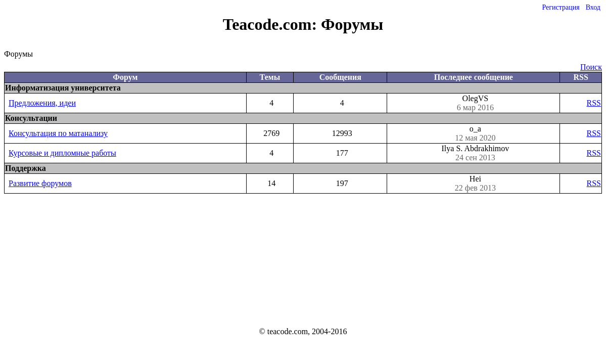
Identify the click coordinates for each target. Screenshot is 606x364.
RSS (594, 103)
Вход (593, 7)
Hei (475, 184)
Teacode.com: (272, 24)
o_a (475, 133)
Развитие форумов (40, 183)
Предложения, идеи (42, 103)
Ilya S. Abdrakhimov (475, 153)
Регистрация (561, 7)
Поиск (591, 67)
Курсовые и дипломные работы (62, 153)
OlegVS (475, 103)
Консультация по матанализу (58, 133)
